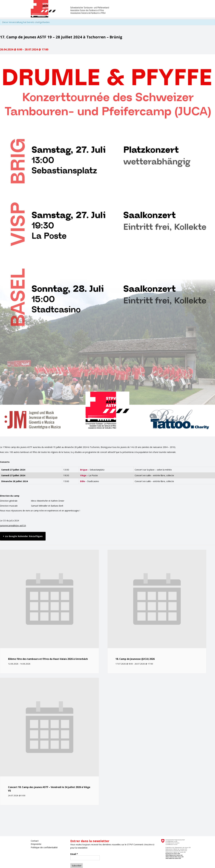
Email (74, 854)
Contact (35, 841)
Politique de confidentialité (44, 847)
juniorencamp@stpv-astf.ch (13, 526)
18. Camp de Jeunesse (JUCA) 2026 (135, 659)
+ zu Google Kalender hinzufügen (23, 536)
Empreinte (36, 844)
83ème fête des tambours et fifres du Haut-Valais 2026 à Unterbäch (48, 659)
